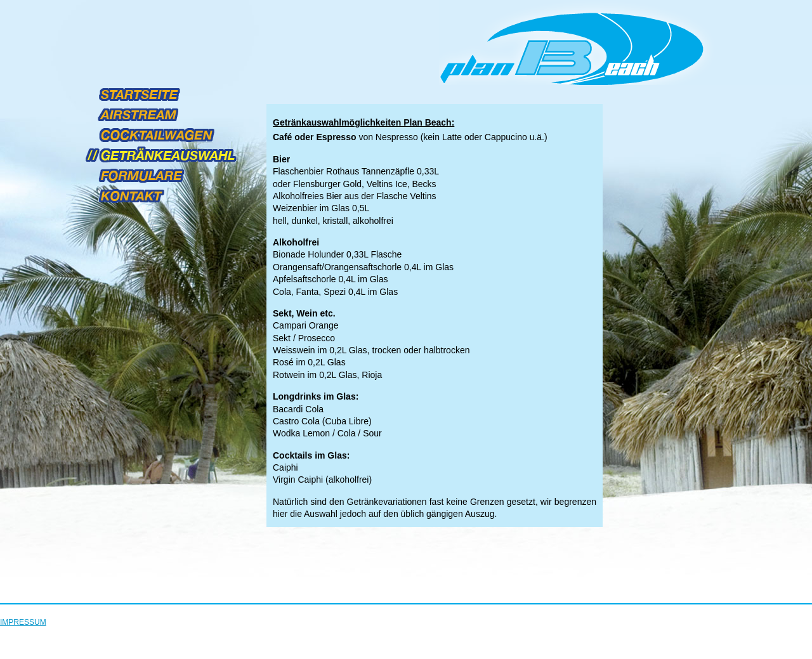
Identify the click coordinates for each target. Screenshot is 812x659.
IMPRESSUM (23, 622)
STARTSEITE (162, 95)
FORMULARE (162, 176)
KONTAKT (162, 197)
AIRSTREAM (162, 115)
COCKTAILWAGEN (162, 136)
